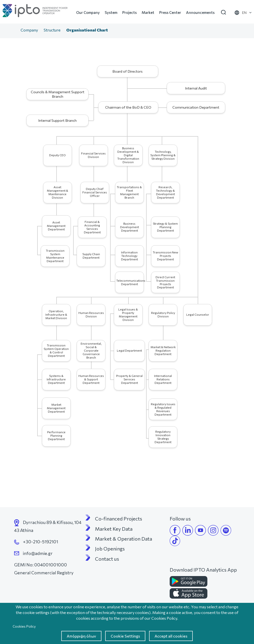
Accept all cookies (171, 636)
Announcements (200, 12)
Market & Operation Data (124, 539)
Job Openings (110, 549)
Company (29, 30)
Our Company (88, 12)
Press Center (170, 12)
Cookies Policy (24, 626)
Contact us (107, 559)
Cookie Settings (125, 636)
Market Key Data (114, 529)
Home (13, 31)
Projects (129, 12)
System (111, 12)
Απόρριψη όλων (81, 636)
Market (148, 12)
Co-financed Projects (119, 519)
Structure (52, 30)
